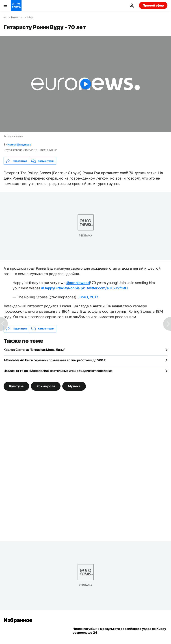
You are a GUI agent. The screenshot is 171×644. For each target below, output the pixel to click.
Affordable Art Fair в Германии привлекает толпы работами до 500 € (55, 360)
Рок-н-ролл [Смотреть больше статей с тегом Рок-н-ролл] (46, 386)
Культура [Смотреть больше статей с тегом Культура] (16, 386)
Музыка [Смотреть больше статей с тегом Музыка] (74, 386)
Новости (17, 17)
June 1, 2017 (88, 297)
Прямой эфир (153, 5)
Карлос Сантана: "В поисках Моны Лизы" (34, 350)
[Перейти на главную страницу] (16, 5)
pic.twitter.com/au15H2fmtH (104, 288)
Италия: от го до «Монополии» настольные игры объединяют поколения (58, 371)
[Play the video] (85, 84)
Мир (30, 17)
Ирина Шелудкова (19, 144)
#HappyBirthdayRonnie (61, 288)
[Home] (5, 17)
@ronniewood (78, 283)
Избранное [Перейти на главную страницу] (18, 620)
